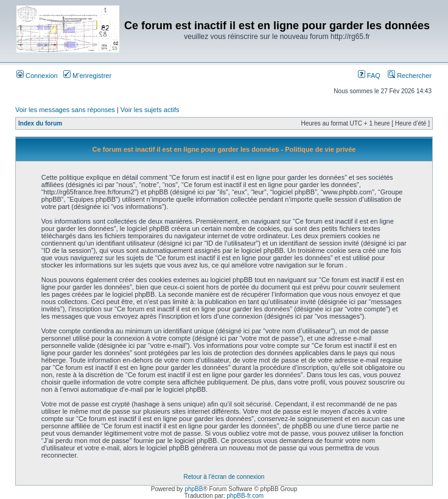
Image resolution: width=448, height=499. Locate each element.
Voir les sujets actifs (150, 110)
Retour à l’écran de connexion (224, 477)
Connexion (37, 76)
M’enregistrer (87, 76)
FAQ (369, 76)
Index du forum (40, 123)
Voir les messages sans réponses (65, 110)
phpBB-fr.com (246, 496)
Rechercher (410, 76)
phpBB (194, 489)
